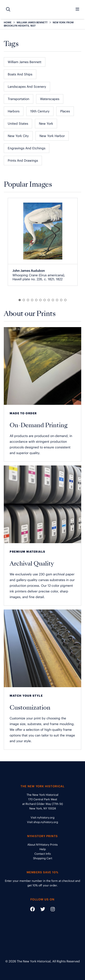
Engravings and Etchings (27, 148)
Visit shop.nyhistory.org (42, 822)
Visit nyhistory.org (42, 817)
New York (46, 124)
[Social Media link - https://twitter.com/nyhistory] (40, 910)
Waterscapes (50, 99)
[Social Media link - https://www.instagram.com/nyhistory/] (50, 910)
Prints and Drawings (23, 161)
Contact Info (43, 854)
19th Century (40, 111)
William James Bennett (25, 62)
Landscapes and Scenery (27, 87)
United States (18, 124)
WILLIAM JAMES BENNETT (32, 22)
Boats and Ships (20, 74)
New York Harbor (52, 136)
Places (65, 111)
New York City (18, 136)
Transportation (19, 99)
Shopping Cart (43, 858)
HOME (8, 22)
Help (43, 849)
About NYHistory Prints (42, 845)
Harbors (14, 111)
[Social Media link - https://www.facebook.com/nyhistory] (33, 910)
